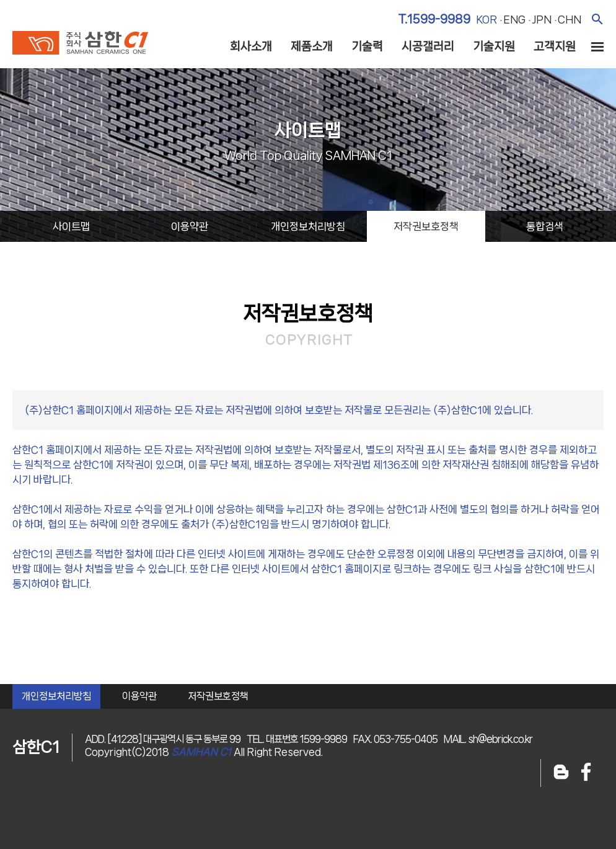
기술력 (367, 47)
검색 (597, 19)
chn (570, 19)
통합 (545, 226)
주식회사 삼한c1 (80, 43)
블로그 (561, 773)
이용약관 (139, 696)
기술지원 (494, 47)
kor (486, 19)
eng (514, 19)
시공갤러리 (428, 47)
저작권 (426, 226)
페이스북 (586, 773)
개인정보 (308, 226)
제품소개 (312, 47)
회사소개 (251, 47)
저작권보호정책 (218, 696)
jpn (542, 19)
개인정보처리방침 (56, 696)
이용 (190, 226)
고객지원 (555, 47)
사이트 (71, 226)
